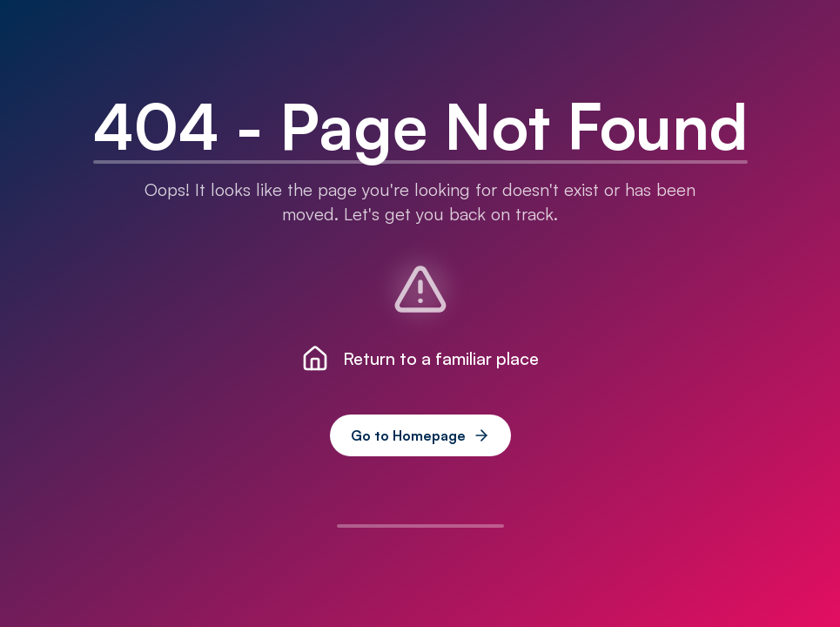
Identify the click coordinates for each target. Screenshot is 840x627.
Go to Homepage (420, 435)
